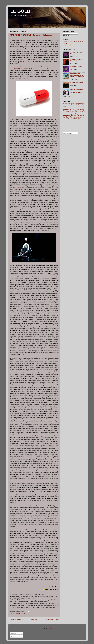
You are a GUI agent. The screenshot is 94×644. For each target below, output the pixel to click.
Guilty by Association (76, 66)
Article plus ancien (52, 620)
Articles (13, 633)
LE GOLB (20, 11)
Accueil (34, 620)
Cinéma (65, 105)
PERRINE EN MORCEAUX (22, 69)
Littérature (67, 109)
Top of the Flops (68, 117)
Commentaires (15, 636)
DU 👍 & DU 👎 (67, 45)
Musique (18, 614)
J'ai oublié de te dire (72, 107)
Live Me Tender (79, 109)
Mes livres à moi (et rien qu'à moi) (75, 113)
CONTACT (66, 43)
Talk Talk (23, 614)
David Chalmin (17, 188)
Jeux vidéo (81, 107)
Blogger (50, 629)
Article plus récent (16, 620)
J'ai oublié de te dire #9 (76, 82)
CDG (83, 103)
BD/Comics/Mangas (76, 103)
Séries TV (75, 115)
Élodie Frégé (36, 59)
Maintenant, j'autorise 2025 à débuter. (76, 60)
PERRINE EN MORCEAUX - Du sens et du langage (31, 35)
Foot (69, 105)
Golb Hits (74, 105)
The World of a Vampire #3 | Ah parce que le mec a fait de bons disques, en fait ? (77, 92)
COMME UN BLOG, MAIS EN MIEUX (73, 42)
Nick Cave (23, 61)
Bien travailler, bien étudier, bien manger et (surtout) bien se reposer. (77, 75)
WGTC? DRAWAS (78, 119)
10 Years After (67, 103)
